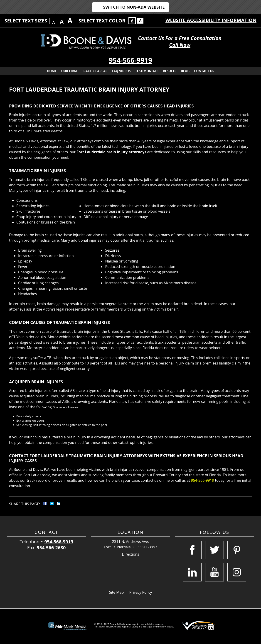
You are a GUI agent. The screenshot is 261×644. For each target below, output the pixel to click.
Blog (185, 71)
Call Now (180, 45)
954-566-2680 (51, 548)
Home (52, 71)
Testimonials (147, 71)
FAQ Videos (121, 71)
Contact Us (204, 71)
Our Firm (69, 71)
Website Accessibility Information (211, 20)
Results (170, 71)
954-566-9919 (131, 60)
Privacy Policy (140, 592)
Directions (130, 554)
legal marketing (130, 627)
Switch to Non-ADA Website (134, 7)
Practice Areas (94, 71)
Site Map (117, 592)
